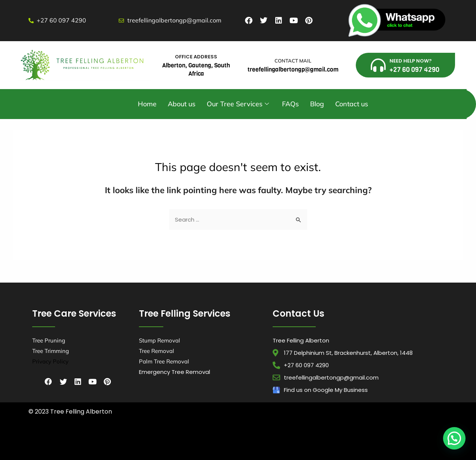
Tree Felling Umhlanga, (174, 438)
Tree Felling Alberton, (213, 438)
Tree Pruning (49, 340)
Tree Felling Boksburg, (324, 438)
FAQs (290, 104)
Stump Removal (160, 340)
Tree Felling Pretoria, (189, 446)
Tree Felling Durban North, (131, 438)
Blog (317, 104)
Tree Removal (157, 351)
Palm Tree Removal (164, 361)
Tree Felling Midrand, (152, 446)
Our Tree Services (239, 104)
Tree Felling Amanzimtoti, (50, 438)
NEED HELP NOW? (411, 61)
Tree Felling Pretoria (92, 452)
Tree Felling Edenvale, (401, 438)
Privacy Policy (50, 361)
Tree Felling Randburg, (227, 446)
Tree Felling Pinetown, (251, 438)
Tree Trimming (51, 351)
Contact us (352, 104)
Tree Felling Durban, (90, 438)
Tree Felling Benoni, (288, 438)
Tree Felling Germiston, (67, 446)
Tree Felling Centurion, (363, 438)
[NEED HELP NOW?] (378, 65)
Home (147, 104)
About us (182, 104)
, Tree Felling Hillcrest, (55, 452)
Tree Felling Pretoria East (342, 446)
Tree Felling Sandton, (266, 446)
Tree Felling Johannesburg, (111, 446)
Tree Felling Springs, (302, 446)
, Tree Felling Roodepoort (386, 446)
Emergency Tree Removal (175, 372)
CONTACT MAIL (293, 61)
